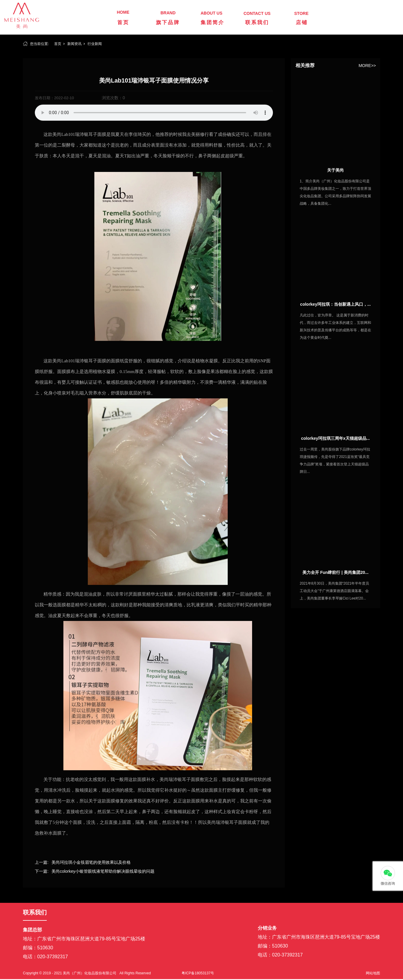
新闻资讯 (74, 44)
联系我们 (257, 22)
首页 (123, 22)
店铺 (302, 22)
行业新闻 (95, 44)
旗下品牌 (168, 22)
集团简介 (213, 22)
